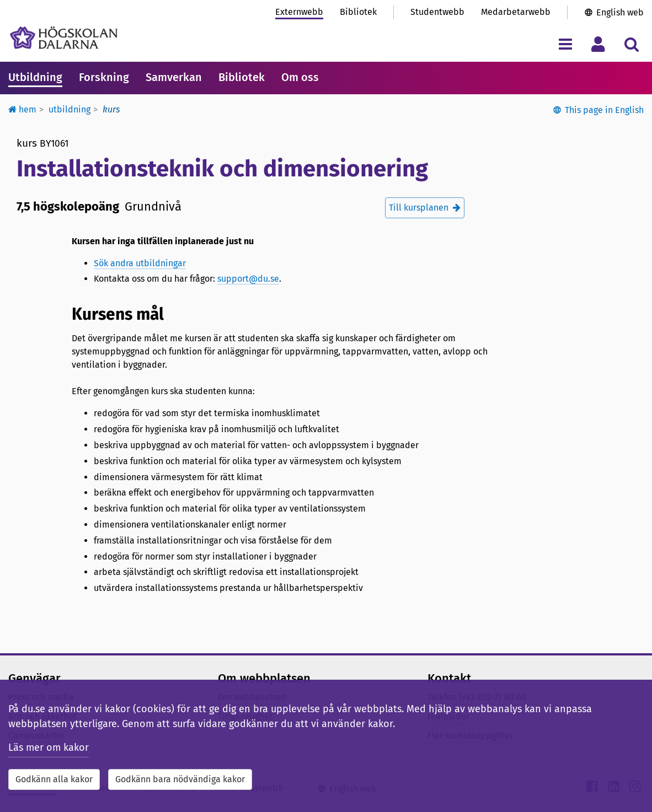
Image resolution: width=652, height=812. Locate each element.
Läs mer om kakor (49, 748)
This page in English (604, 110)
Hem (22, 109)
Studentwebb (437, 12)
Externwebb (299, 12)
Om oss (300, 77)
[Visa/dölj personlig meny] (598, 44)
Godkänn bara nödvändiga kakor (180, 779)
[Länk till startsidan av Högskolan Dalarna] (64, 38)
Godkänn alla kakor (54, 779)
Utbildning (35, 77)
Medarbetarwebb (516, 12)
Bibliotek (358, 12)
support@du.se (248, 279)
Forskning (104, 77)
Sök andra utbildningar (140, 263)
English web (620, 12)
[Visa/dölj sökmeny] (631, 44)
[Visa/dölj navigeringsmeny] (565, 44)
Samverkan (174, 77)
